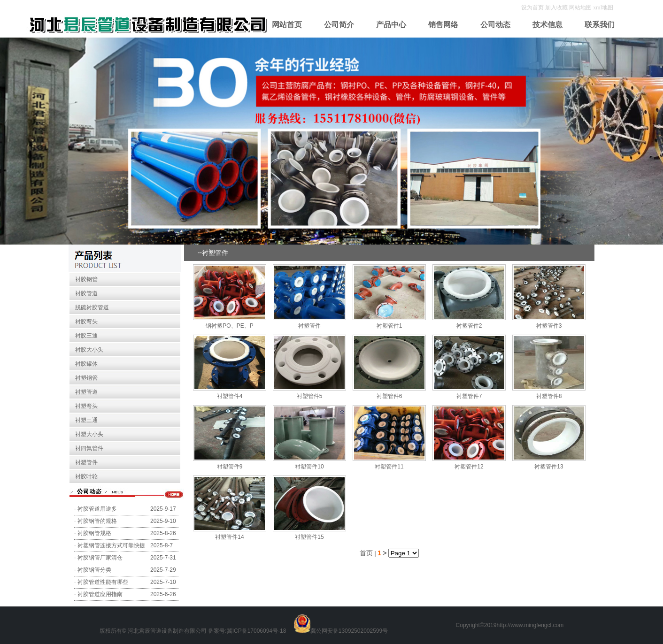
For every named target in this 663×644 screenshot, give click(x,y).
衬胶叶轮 (86, 476)
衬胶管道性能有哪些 (103, 582)
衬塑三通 (86, 420)
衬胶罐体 (86, 364)
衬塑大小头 (89, 434)
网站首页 (287, 25)
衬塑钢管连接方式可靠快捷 (111, 545)
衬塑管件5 (310, 396)
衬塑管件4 (230, 396)
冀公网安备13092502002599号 (349, 631)
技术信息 (547, 25)
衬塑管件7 (469, 396)
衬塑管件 (86, 462)
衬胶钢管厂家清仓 (100, 558)
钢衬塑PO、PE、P (229, 326)
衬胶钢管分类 (94, 570)
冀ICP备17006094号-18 (257, 631)
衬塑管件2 (469, 326)
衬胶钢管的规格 (97, 521)
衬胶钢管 (86, 279)
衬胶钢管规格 (94, 533)
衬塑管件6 (389, 396)
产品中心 (391, 25)
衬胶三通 (86, 336)
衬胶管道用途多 (97, 509)
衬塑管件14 (229, 537)
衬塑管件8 (549, 396)
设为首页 (533, 8)
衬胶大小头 (89, 350)
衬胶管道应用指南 (100, 594)
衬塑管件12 (469, 467)
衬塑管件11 (389, 467)
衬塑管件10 (309, 467)
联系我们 (600, 25)
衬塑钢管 (86, 378)
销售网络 (443, 25)
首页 (366, 553)
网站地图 (580, 8)
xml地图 (603, 8)
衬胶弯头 (86, 322)
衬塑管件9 (230, 467)
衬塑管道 (86, 392)
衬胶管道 (86, 293)
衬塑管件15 (309, 537)
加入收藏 (557, 8)
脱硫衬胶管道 (92, 307)
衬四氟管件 (89, 448)
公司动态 (495, 25)
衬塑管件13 (549, 467)
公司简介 (339, 25)
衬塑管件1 (389, 326)
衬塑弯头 (86, 406)
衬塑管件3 (549, 326)
